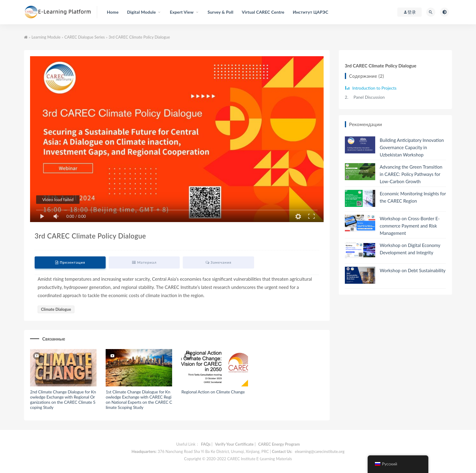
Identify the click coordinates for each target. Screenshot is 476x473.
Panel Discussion (365, 97)
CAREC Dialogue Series (85, 37)
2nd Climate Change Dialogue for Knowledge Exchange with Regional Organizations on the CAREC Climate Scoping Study (63, 399)
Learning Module (46, 37)
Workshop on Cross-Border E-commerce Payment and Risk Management (410, 226)
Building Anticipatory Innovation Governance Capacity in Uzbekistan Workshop (412, 147)
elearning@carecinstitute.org (320, 451)
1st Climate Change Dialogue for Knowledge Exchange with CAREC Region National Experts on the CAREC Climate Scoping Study (139, 399)
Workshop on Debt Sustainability (413, 270)
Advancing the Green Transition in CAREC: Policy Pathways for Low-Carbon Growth (411, 174)
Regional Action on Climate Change (213, 392)
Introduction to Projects (374, 88)
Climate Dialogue (56, 309)
